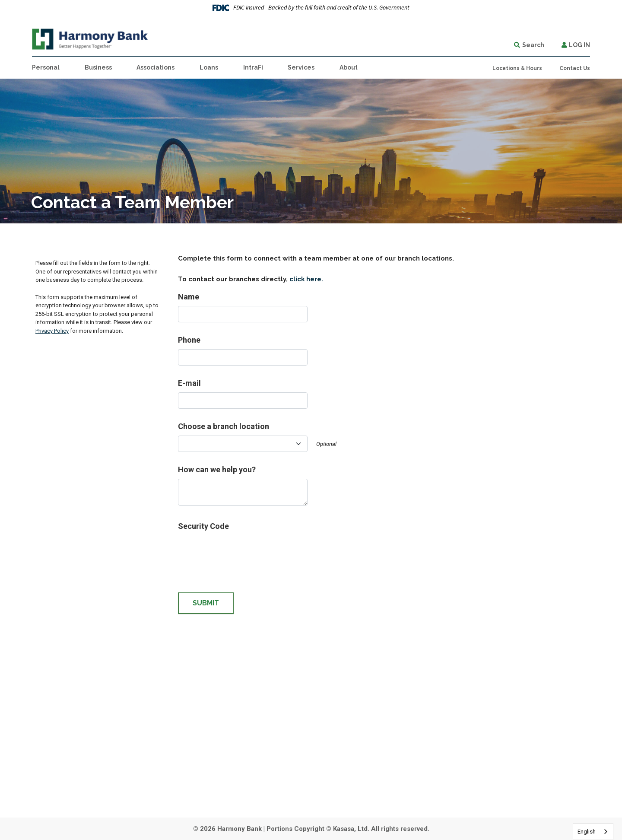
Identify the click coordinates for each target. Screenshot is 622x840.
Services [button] (301, 67)
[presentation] (244, 552)
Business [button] (98, 67)
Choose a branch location (224, 426)
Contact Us (575, 68)
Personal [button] (46, 67)
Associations (155, 67)
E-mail (189, 383)
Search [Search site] (533, 45)
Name (189, 297)
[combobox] (593, 832)
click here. (306, 279)
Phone (189, 340)
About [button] (349, 67)
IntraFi (253, 67)
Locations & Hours (517, 68)
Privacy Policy (52, 331)
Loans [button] (209, 67)
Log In (579, 45)
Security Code (203, 526)
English (587, 832)
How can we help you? (217, 469)
